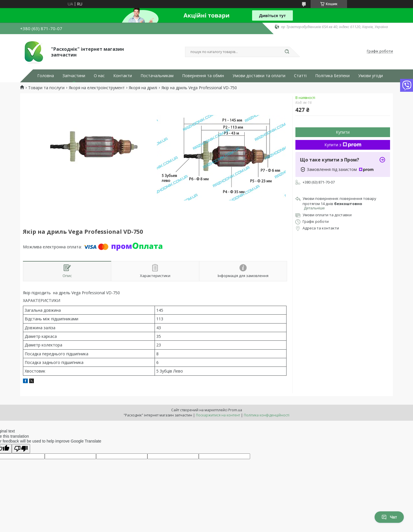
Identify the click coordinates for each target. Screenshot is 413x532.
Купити (343, 132)
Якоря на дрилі (143, 88)
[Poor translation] (21, 449)
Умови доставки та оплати (259, 76)
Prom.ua (235, 410)
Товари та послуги (46, 88)
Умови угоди (371, 76)
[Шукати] (287, 52)
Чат (389, 517)
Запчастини (74, 76)
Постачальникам (157, 76)
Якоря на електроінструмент (97, 88)
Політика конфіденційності (267, 415)
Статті (300, 76)
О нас (99, 76)
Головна (46, 76)
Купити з (343, 145)
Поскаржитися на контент (218, 415)
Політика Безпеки (332, 76)
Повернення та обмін (203, 76)
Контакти (123, 76)
